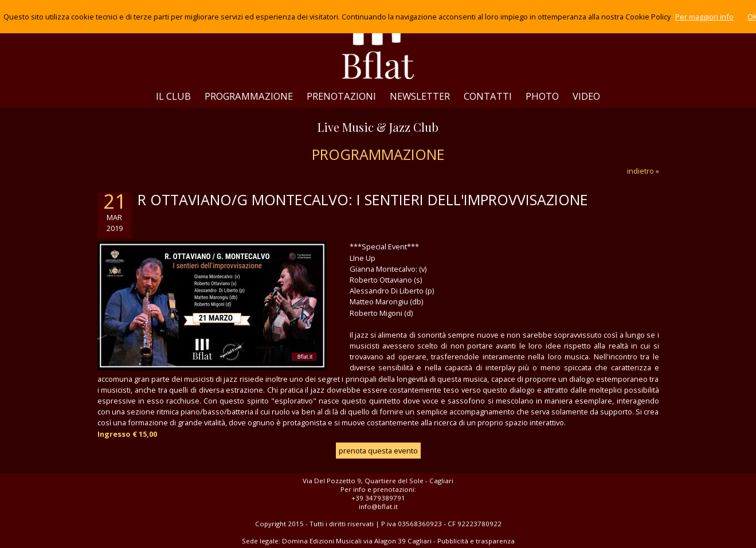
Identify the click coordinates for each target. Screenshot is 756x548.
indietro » (643, 171)
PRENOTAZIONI (341, 96)
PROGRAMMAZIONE (249, 96)
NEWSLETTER (420, 96)
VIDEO (586, 96)
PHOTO (542, 96)
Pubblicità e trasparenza (476, 541)
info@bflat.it (378, 506)
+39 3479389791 (378, 498)
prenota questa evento (378, 451)
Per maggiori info (704, 17)
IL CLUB (173, 96)
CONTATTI (488, 96)
